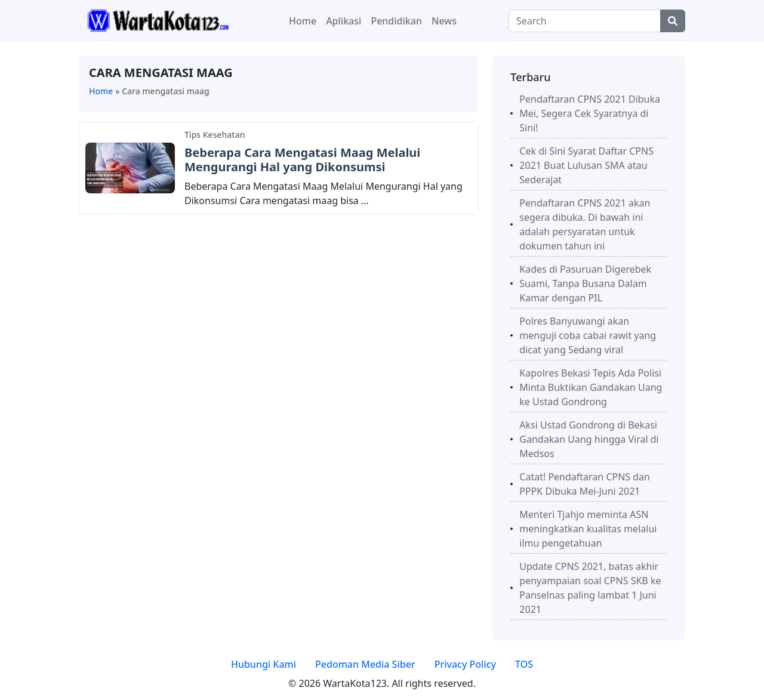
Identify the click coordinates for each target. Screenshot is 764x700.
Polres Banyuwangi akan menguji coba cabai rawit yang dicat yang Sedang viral (588, 335)
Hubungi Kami (264, 664)
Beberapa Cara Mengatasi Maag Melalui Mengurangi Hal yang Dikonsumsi (302, 160)
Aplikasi (344, 21)
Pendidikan (396, 21)
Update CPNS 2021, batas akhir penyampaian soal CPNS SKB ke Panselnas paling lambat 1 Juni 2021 (590, 588)
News (444, 21)
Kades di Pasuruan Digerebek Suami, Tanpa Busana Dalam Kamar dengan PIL (585, 283)
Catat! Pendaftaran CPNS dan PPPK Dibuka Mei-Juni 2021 (585, 484)
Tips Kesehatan (215, 135)
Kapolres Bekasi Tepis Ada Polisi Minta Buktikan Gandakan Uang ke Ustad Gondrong (591, 387)
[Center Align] (673, 21)
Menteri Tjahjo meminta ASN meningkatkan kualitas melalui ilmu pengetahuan (588, 529)
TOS (524, 664)
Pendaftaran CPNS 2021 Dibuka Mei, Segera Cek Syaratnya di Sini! (590, 113)
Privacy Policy (465, 664)
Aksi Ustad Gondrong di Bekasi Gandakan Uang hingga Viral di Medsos (589, 439)
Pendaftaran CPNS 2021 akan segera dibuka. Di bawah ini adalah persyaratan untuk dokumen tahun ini (585, 224)
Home (303, 21)
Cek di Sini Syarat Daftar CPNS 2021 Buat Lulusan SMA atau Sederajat (586, 165)
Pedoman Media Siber (365, 664)
